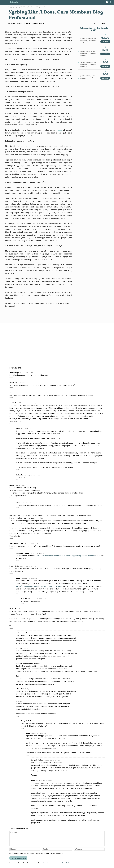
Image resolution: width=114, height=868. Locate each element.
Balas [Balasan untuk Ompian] (11, 398)
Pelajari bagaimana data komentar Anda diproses (58, 863)
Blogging (11, 7)
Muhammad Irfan (22, 553)
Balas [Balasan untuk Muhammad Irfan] (17, 561)
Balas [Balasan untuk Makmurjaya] (11, 377)
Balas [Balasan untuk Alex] (11, 538)
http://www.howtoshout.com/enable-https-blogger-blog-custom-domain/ (65, 556)
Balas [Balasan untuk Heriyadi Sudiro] (11, 628)
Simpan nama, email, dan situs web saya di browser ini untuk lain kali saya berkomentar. (37, 853)
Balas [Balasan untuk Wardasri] (11, 388)
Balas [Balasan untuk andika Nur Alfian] (11, 424)
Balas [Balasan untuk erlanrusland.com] (11, 548)
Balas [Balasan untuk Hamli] (11, 498)
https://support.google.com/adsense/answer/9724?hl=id (39, 586)
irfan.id (59, 130)
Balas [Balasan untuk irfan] (17, 470)
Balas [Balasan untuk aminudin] (17, 480)
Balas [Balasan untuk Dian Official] (11, 574)
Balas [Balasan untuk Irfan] (17, 508)
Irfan (18, 578)
